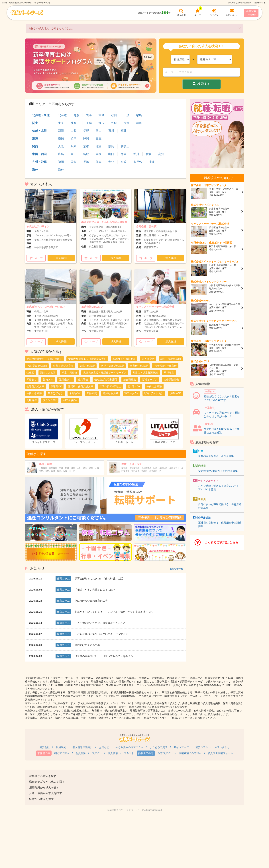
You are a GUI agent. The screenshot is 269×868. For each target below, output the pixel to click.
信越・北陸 (39, 131)
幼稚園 (30, 373)
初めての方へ (62, 753)
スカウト (129, 753)
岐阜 (74, 138)
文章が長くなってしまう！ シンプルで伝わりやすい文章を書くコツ (114, 612)
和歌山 (125, 146)
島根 (99, 154)
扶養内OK (175, 393)
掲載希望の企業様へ (190, 753)
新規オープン (150, 380)
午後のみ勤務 (34, 393)
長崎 (86, 162)
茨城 (114, 123)
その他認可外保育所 (165, 366)
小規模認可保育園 (37, 366)
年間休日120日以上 (110, 386)
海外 (35, 170)
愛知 (61, 138)
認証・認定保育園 (171, 359)
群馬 (139, 123)
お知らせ (104, 747)
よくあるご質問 (159, 747)
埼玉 (101, 123)
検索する (202, 84)
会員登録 (251, 13)
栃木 (127, 123)
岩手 (89, 115)
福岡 (61, 162)
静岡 (86, 138)
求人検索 (113, 753)
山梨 (74, 131)
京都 (86, 146)
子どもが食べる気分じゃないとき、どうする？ (101, 634)
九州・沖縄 (39, 162)
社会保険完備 (171, 380)
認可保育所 (148, 359)
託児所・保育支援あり (81, 386)
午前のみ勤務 (154, 386)
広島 (61, 154)
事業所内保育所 (139, 366)
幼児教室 (169, 373)
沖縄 (152, 162)
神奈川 (75, 123)
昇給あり (32, 380)
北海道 (62, 115)
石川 (111, 131)
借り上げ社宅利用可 (106, 380)
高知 (161, 154)
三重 (99, 138)
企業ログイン (165, 753)
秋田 (114, 115)
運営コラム (202, 747)
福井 (124, 131)
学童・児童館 (69, 373)
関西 (35, 146)
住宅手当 (83, 380)
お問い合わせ (222, 747)
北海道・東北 (41, 115)
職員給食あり (111, 393)
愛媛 (149, 154)
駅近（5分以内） (154, 393)
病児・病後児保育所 (112, 366)
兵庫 (74, 146)
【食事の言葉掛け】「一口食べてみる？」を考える (104, 656)
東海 (35, 138)
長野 (86, 131)
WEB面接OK (70, 400)
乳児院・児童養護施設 (145, 373)
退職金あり (66, 380)
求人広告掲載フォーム (220, 753)
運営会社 (44, 747)
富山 (99, 131)
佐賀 (74, 162)
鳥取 (86, 154)
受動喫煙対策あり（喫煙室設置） (87, 359)
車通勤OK (56, 386)
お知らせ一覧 (176, 569)
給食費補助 (130, 380)
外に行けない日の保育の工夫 (91, 601)
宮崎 (124, 162)
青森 (76, 115)
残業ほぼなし (56, 393)
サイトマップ (181, 747)
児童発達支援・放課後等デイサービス (105, 373)
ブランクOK (50, 400)
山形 (127, 115)
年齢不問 (92, 393)
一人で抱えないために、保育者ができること (100, 623)
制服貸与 (32, 400)
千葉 (89, 123)
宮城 (101, 115)
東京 (61, 123)
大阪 (61, 146)
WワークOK (131, 393)
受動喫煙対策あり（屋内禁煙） (44, 359)
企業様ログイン (261, 3)
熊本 (99, 162)
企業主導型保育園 (63, 366)
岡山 (74, 154)
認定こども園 (48, 373)
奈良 (111, 146)
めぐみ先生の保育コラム (129, 747)
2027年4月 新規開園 (124, 359)
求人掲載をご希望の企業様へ (240, 3)
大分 (111, 162)
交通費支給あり (35, 386)
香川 (136, 154)
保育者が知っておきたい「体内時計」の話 (99, 579)
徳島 (124, 154)
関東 (35, 123)
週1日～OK (134, 386)
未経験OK (75, 393)
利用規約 (61, 747)
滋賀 (99, 146)
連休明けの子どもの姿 (87, 645)
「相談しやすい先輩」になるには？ (95, 590)
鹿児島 (138, 162)
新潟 (61, 131)
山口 (111, 154)
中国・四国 (39, 154)
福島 (139, 115)
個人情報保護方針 (83, 747)
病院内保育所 (87, 366)
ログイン (97, 753)
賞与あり (48, 380)
